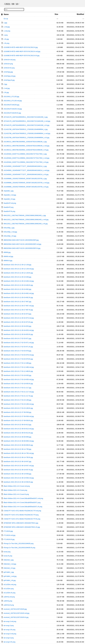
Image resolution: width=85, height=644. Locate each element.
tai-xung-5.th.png (9, 642)
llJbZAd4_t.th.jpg (9, 568)
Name (6, 14)
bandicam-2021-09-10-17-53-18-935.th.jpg (18, 384)
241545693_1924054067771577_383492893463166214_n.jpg (25, 166)
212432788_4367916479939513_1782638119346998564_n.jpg (26, 129)
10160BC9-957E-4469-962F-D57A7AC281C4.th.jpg (21, 56)
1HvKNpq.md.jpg (10, 76)
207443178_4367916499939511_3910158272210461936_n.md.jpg (27, 121)
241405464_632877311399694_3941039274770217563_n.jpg (25, 154)
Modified (80, 14)
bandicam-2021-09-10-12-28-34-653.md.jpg (19, 330)
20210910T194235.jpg (11, 105)
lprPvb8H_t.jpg (9, 572)
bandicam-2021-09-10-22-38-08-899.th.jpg (18, 445)
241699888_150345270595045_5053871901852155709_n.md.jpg (26, 183)
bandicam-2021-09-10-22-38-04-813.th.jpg (18, 433)
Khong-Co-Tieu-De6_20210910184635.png (19, 543)
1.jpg (5, 23)
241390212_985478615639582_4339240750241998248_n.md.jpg (26, 146)
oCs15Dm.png (9, 589)
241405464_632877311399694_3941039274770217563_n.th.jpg (26, 162)
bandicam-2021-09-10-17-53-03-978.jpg (17, 351)
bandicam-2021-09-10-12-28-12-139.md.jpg (19, 269)
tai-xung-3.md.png (10, 621)
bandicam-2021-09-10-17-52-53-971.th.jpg (18, 347)
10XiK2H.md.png (10, 60)
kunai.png (7, 552)
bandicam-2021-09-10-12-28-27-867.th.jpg (18, 310)
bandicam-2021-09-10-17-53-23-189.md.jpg (19, 404)
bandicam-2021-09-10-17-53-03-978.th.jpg (18, 359)
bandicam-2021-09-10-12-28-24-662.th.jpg (18, 297)
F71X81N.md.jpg (9, 535)
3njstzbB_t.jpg (9, 191)
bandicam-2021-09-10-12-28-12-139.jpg (17, 265)
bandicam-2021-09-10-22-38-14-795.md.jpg (19, 453)
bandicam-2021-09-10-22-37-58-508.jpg (17, 412)
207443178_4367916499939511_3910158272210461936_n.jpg (26, 117)
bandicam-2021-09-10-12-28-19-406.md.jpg (19, 281)
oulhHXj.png (8, 601)
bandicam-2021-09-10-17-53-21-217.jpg (17, 388)
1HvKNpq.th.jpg (9, 80)
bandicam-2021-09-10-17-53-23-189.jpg (17, 400)
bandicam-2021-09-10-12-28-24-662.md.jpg (19, 293)
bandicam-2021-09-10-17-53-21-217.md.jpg (19, 392)
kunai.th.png (8, 556)
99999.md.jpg (8, 256)
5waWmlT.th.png (9, 211)
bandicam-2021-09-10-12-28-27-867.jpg (17, 302)
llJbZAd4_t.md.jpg (10, 564)
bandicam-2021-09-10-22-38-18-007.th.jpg (18, 470)
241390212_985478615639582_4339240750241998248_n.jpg (25, 142)
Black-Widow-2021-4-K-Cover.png (15, 490)
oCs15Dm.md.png (10, 584)
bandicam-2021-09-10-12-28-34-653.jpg (17, 326)
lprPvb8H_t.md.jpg (10, 576)
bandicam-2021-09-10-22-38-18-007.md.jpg (19, 466)
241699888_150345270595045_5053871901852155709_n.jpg (25, 179)
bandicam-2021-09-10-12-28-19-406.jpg (17, 277)
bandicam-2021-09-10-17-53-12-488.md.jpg (19, 367)
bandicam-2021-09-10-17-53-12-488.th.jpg (18, 371)
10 (17, 4)
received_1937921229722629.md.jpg (16, 613)
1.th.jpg (6, 39)
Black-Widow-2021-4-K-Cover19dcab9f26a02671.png (22, 502)
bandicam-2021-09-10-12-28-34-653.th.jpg (18, 334)
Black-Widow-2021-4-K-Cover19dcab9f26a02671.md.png (23, 498)
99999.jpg (7, 252)
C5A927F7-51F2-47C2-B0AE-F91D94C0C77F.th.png (22, 519)
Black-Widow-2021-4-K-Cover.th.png (16, 494)
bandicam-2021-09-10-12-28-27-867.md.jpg (19, 306)
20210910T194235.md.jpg (13, 109)
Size (56, 14)
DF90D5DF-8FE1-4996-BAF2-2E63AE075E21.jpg (21, 523)
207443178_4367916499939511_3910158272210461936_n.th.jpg (26, 125)
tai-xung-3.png (9, 625)
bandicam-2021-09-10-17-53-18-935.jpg (17, 375)
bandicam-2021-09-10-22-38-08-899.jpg (17, 437)
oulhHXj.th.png (9, 605)
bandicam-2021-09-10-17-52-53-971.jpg (17, 338)
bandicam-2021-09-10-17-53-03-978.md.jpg (19, 355)
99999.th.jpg (8, 261)
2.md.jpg (7, 88)
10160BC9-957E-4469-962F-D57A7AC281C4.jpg (21, 47)
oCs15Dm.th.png (9, 593)
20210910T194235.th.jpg (12, 113)
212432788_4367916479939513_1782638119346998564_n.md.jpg (27, 133)
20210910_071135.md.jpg (13, 101)
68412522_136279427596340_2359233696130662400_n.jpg (25, 215)
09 (13, 4)
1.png (6, 35)
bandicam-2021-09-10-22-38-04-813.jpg (17, 425)
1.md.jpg (7, 27)
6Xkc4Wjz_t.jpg (9, 228)
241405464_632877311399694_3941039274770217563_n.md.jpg (26, 158)
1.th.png (6, 43)
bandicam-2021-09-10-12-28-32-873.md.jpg (19, 318)
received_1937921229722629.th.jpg (16, 617)
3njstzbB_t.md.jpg (10, 195)
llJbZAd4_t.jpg (9, 560)
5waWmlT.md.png (10, 203)
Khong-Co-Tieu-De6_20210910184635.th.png (19, 548)
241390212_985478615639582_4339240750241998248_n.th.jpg (26, 150)
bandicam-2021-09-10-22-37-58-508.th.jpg (18, 420)
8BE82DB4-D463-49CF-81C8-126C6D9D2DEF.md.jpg (22, 244)
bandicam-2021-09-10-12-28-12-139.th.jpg (18, 273)
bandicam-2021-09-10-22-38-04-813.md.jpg (19, 429)
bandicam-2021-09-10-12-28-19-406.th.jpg (18, 285)
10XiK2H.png (8, 64)
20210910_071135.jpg (11, 97)
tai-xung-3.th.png (9, 630)
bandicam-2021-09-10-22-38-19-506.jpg (17, 474)
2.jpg (5, 84)
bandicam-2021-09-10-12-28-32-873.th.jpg (18, 322)
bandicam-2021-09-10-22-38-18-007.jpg (17, 461)
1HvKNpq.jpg (8, 72)
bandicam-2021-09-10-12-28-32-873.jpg (17, 314)
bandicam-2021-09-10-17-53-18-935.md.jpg (19, 379)
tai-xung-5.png (9, 638)
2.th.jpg (6, 92)
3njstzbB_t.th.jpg (9, 199)
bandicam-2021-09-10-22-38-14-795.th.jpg (18, 457)
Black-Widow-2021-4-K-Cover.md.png (17, 486)
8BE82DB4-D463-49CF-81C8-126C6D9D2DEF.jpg (21, 240)
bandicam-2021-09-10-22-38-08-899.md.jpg (19, 441)
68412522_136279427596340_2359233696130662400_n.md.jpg (26, 220)
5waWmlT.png (9, 207)
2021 (8, 4)
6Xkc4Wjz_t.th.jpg (10, 236)
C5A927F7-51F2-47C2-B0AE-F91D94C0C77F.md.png (22, 511)
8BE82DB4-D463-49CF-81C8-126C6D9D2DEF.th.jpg (22, 248)
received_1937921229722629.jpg (15, 609)
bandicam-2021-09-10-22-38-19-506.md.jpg (19, 478)
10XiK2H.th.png (9, 68)
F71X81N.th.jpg (9, 539)
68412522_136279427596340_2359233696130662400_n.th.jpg (26, 224)
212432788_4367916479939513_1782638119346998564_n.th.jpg (26, 138)
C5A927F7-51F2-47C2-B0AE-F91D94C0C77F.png (21, 515)
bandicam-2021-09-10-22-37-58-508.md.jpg (19, 416)
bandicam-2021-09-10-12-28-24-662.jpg (17, 289)
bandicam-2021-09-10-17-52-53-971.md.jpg (19, 343)
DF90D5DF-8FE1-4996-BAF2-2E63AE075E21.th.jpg (22, 527)
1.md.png (7, 31)
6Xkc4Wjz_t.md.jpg (10, 232)
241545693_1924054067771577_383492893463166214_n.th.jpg (26, 174)
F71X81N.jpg (8, 531)
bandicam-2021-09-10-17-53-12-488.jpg (17, 363)
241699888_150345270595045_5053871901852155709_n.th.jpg (26, 187)
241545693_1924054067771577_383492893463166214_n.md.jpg (26, 170)
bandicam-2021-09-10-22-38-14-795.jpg (17, 449)
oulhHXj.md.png (9, 597)
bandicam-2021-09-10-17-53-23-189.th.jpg (18, 408)
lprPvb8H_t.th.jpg (10, 580)
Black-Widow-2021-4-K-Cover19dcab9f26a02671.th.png (23, 507)
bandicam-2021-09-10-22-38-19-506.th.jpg (18, 482)
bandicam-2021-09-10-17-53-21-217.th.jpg (18, 396)
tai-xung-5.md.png (10, 634)
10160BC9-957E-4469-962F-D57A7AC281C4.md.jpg (22, 51)
